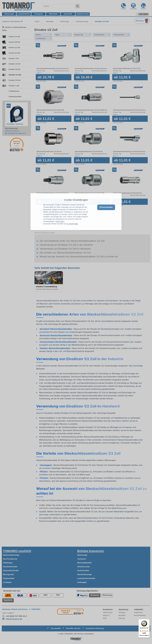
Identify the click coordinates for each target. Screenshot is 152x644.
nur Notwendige (72, 224)
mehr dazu (60, 221)
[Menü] (148, 621)
